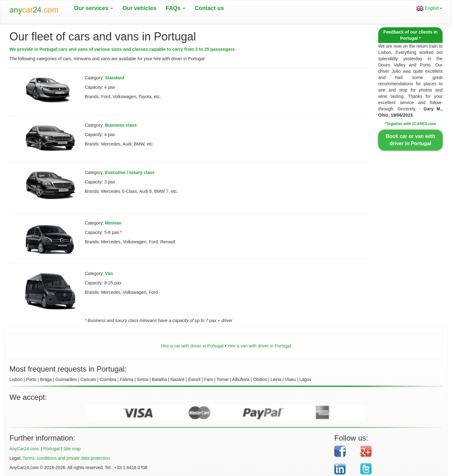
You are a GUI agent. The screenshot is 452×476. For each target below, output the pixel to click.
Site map (72, 449)
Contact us (209, 8)
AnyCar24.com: (24, 449)
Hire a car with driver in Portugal (192, 346)
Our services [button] (94, 8)
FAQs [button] (175, 8)
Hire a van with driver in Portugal (259, 346)
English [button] (429, 8)
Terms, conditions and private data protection (66, 458)
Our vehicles (139, 8)
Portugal (51, 449)
